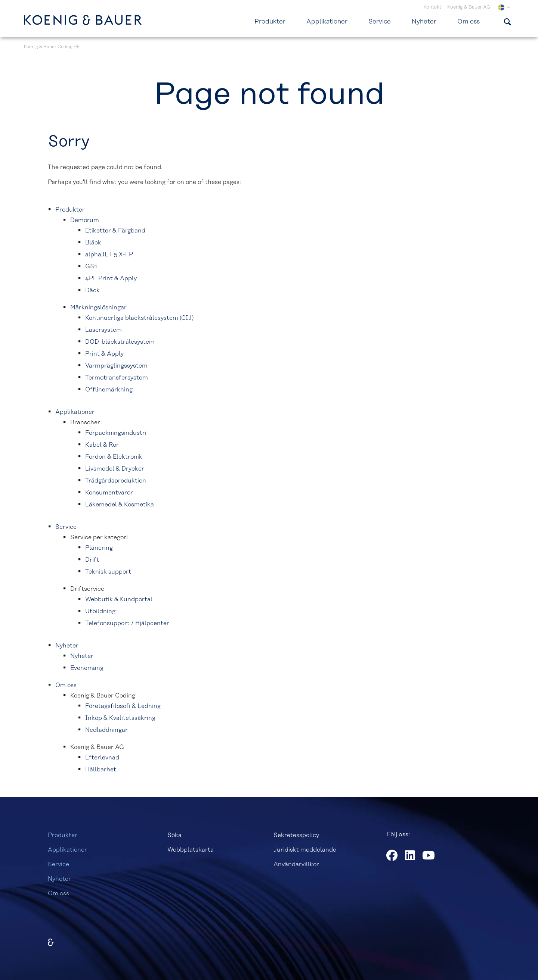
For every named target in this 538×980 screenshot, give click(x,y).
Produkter (63, 835)
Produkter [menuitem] (270, 21)
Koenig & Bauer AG (469, 7)
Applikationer (67, 850)
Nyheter (59, 879)
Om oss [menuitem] (469, 21)
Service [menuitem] (380, 21)
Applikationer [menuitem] (327, 21)
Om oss (58, 893)
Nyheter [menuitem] (424, 21)
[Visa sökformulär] (507, 22)
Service (58, 864)
